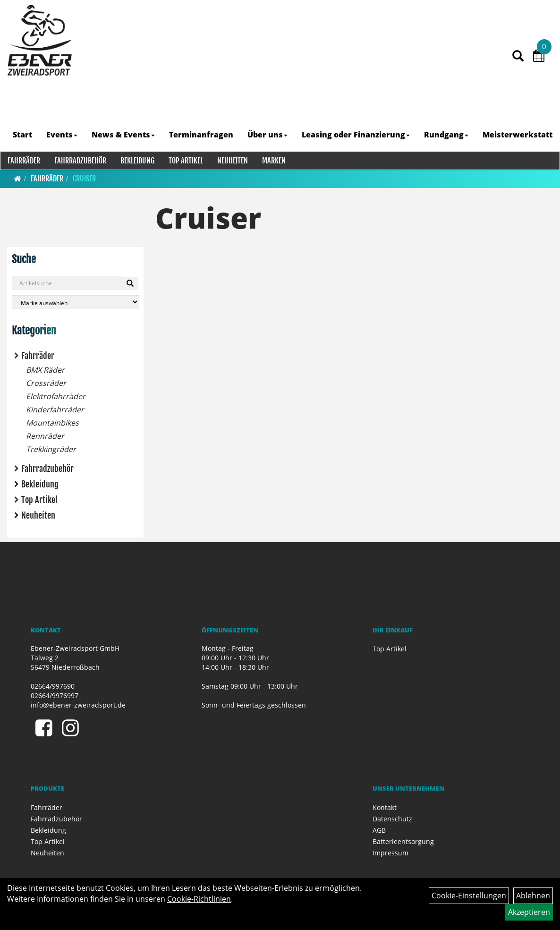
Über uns (268, 135)
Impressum (390, 853)
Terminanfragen (202, 135)
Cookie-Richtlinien (199, 899)
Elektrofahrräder (56, 396)
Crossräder (46, 383)
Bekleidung (137, 161)
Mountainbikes (52, 423)
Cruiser (84, 179)
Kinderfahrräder (55, 410)
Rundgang (447, 135)
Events (62, 135)
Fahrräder (23, 161)
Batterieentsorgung (403, 841)
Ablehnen (533, 896)
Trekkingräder (51, 449)
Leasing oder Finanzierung (356, 135)
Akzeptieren (529, 912)
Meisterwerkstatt (518, 135)
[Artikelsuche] (517, 64)
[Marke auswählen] (75, 302)
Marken (273, 161)
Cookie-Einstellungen (469, 896)
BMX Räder (45, 370)
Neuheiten (232, 161)
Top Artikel (185, 161)
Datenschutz (392, 819)
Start (23, 135)
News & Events (124, 135)
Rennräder (45, 436)
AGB (379, 830)
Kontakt (385, 807)
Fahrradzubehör (80, 161)
